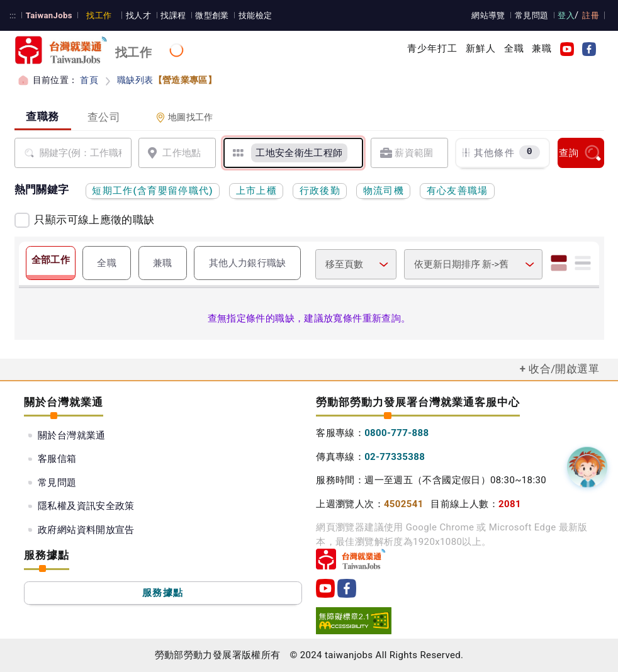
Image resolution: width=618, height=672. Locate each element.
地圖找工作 (184, 117)
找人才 (138, 15)
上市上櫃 (256, 191)
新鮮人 (481, 48)
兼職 (542, 48)
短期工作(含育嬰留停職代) (153, 191)
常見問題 (532, 15)
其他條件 (500, 153)
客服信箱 (57, 459)
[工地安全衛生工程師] (299, 153)
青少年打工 (433, 48)
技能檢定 (256, 15)
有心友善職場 (458, 191)
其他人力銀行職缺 (248, 263)
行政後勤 (320, 191)
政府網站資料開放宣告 (86, 530)
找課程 (173, 15)
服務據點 (163, 593)
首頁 (89, 80)
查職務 (42, 116)
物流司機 (384, 191)
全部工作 (51, 260)
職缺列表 (167, 80)
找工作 (99, 15)
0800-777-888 (396, 433)
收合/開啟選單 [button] (564, 369)
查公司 (104, 117)
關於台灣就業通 (72, 435)
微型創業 (212, 15)
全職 (514, 48)
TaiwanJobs (49, 15)
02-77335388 (395, 457)
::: (13, 15)
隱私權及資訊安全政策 (86, 506)
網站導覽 (488, 15)
